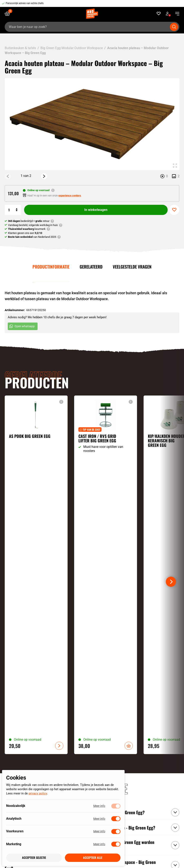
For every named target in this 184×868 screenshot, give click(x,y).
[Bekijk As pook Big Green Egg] (36, 575)
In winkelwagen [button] (129, 746)
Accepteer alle (93, 858)
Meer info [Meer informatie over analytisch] (99, 819)
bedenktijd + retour (29, 221)
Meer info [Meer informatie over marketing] (99, 844)
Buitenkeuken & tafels (20, 48)
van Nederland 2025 (32, 237)
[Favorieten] (159, 14)
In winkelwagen (96, 210)
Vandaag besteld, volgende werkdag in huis (33, 225)
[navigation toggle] (176, 14)
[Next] (44, 176)
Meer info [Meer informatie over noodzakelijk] (99, 806)
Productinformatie (51, 267)
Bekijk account (168, 14)
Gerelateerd (91, 267)
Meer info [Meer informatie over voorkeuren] (99, 832)
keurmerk (27, 229)
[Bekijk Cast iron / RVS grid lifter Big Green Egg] (106, 575)
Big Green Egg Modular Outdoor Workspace (72, 48)
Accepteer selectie (34, 858)
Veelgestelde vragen (132, 267)
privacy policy (38, 794)
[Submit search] (174, 27)
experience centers (70, 196)
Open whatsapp (22, 326)
